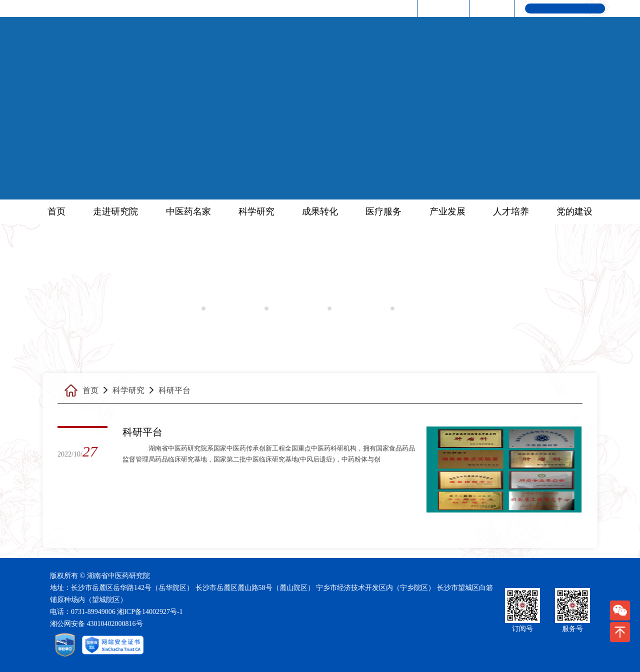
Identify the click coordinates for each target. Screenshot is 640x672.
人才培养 (511, 211)
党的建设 (574, 211)
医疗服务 (383, 211)
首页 (56, 211)
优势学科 (418, 308)
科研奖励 (355, 308)
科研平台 (292, 308)
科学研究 (256, 211)
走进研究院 (115, 211)
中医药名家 (188, 211)
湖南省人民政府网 (379, 8)
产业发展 (447, 211)
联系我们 (490, 8)
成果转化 (320, 211)
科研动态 (229, 308)
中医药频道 (442, 8)
